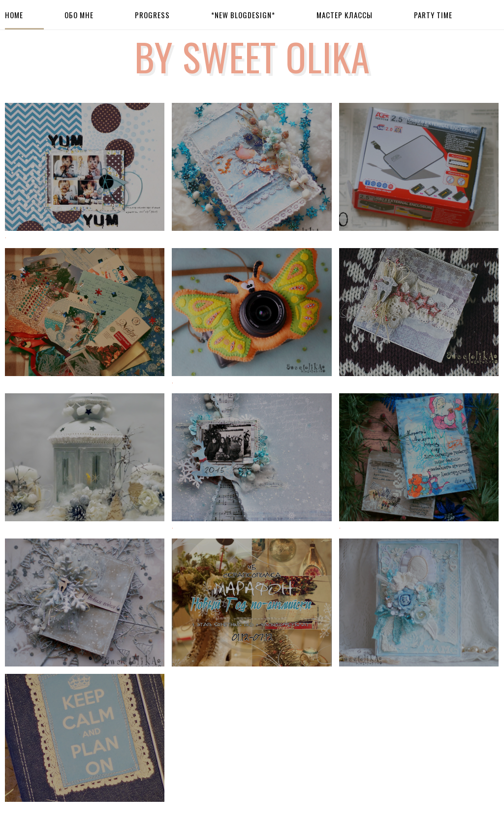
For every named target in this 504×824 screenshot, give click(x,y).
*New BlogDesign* (243, 15)
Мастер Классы (345, 15)
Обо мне (79, 15)
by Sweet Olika (252, 56)
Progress (152, 15)
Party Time (433, 15)
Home (14, 15)
